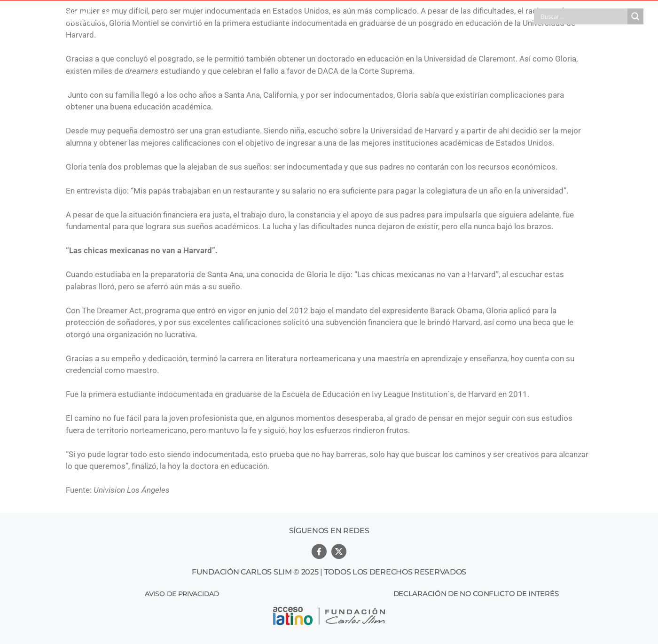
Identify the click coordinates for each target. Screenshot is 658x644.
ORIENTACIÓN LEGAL (266, 16)
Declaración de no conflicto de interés (476, 594)
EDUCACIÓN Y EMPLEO (462, 16)
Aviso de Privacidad (182, 594)
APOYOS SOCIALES (362, 16)
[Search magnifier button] (635, 16)
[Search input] (583, 16)
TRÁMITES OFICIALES (168, 16)
